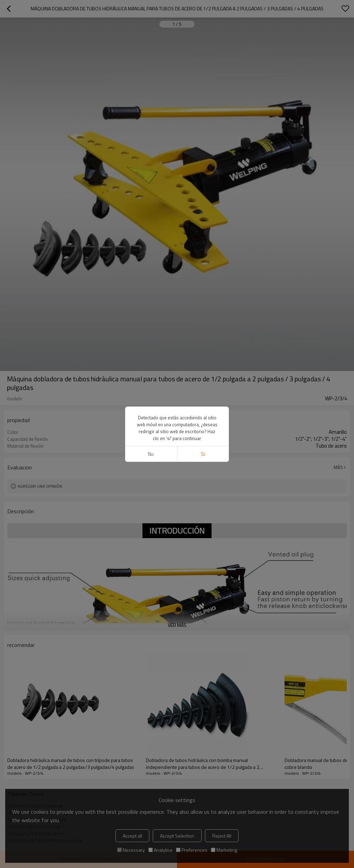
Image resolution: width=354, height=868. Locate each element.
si (203, 454)
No (151, 454)
